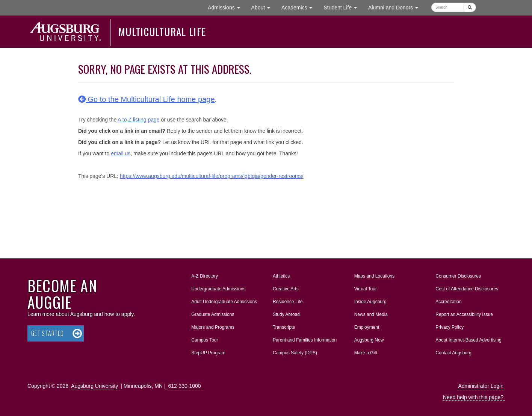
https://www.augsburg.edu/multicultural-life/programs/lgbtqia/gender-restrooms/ (212, 176)
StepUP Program (208, 353)
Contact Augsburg (453, 353)
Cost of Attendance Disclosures (467, 289)
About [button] (264, 9)
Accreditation (448, 302)
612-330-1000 (184, 386)
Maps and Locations (374, 276)
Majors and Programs (213, 326)
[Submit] (470, 7)
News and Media (371, 314)
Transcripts (284, 327)
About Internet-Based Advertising (468, 340)
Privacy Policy (450, 327)
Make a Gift (366, 353)
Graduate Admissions (213, 314)
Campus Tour (205, 340)
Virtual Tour (366, 289)
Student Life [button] (343, 7)
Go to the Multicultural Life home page (147, 99)
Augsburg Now (369, 340)
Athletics (281, 276)
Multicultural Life (162, 32)
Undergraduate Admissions (218, 289)
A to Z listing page (138, 120)
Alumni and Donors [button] (396, 7)
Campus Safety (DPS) (295, 353)
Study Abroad (286, 314)
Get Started (48, 333)
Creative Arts (286, 289)
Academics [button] (300, 7)
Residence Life (288, 302)
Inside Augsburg (370, 302)
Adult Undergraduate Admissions (224, 302)
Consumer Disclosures (458, 276)
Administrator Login (481, 386)
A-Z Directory (205, 276)
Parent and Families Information (305, 340)
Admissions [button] (227, 7)
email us (121, 153)
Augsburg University (94, 386)
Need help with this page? (473, 397)
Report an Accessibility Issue (464, 314)
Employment (367, 327)
